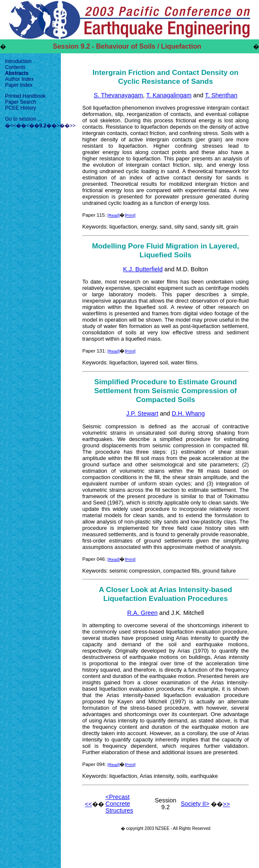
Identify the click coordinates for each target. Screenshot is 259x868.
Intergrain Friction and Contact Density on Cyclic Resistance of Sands (165, 77)
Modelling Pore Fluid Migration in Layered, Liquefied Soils (166, 250)
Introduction (18, 61)
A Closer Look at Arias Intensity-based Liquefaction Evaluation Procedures (165, 594)
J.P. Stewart (142, 413)
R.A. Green (142, 613)
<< (13, 126)
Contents (15, 67)
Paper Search (20, 102)
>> (73, 126)
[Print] (130, 215)
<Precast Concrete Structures (120, 804)
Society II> (195, 804)
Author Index (19, 79)
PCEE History (20, 108)
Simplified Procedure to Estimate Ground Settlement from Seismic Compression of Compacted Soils (166, 391)
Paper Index (19, 85)
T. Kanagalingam (169, 95)
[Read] (113, 215)
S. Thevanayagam (119, 95)
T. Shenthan (221, 95)
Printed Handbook (25, 96)
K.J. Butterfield (143, 269)
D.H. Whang (188, 413)
